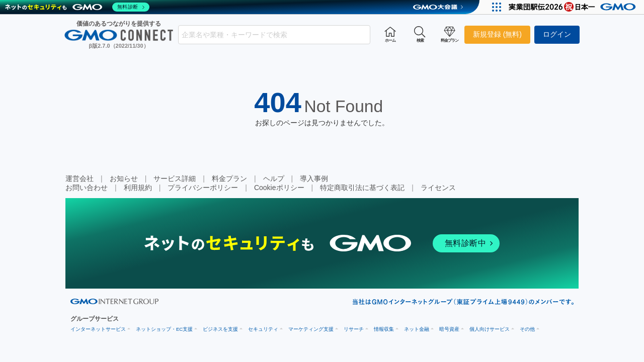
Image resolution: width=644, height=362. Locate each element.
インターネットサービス (98, 329)
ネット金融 (417, 329)
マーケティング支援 (311, 329)
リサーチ (354, 329)
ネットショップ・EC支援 (164, 329)
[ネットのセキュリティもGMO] (77, 7)
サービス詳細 (175, 178)
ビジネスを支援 (220, 329)
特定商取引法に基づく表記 (362, 188)
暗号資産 (449, 329)
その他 (527, 329)
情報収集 (384, 329)
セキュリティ (263, 329)
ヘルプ (274, 178)
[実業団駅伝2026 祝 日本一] (574, 7)
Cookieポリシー (279, 188)
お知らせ (124, 178)
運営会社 (79, 178)
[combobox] (274, 35)
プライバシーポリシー (203, 188)
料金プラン (229, 178)
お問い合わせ (87, 188)
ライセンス (438, 188)
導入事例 (314, 178)
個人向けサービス (490, 329)
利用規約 (138, 188)
